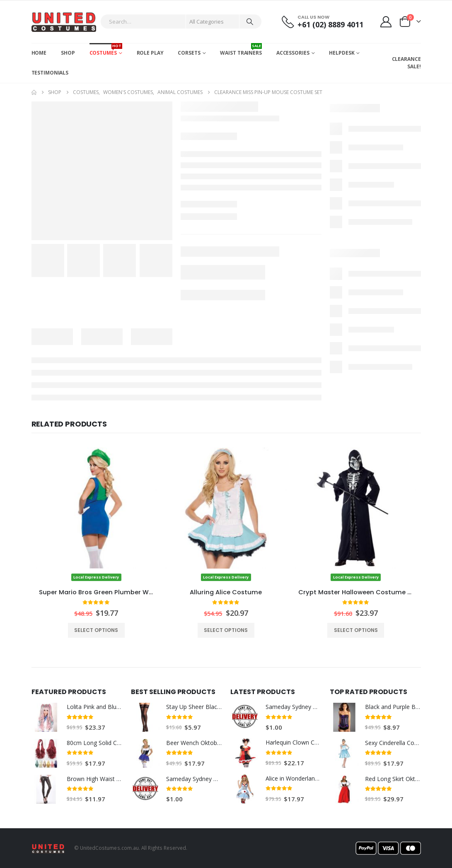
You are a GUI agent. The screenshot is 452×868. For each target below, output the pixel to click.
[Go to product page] (96, 515)
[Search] (250, 22)
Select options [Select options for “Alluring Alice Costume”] (226, 630)
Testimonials (50, 73)
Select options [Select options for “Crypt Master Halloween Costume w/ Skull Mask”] (356, 630)
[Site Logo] (64, 22)
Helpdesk (342, 53)
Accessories (293, 53)
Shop (68, 53)
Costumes (106, 50)
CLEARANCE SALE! (406, 63)
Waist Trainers (241, 50)
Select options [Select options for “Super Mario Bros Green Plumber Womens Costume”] (96, 630)
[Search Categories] (213, 22)
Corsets (189, 53)
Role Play (150, 53)
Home (39, 53)
